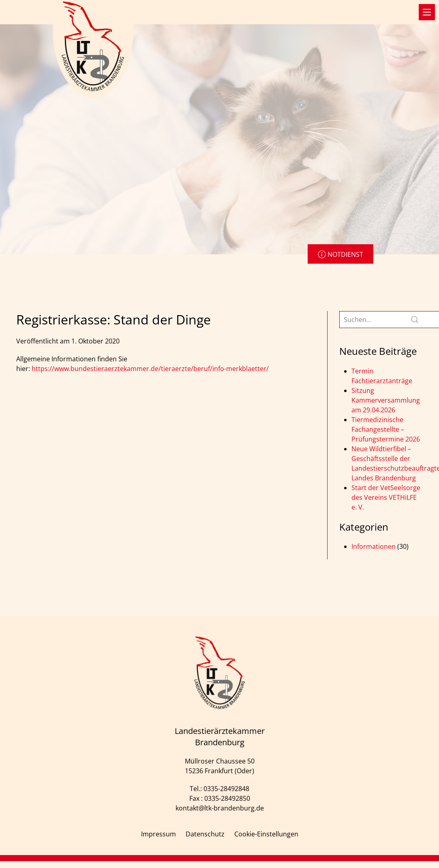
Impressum (158, 834)
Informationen (374, 546)
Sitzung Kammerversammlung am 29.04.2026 (386, 400)
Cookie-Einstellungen (266, 834)
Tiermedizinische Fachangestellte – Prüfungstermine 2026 (386, 429)
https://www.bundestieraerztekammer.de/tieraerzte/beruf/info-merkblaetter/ (150, 369)
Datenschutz (205, 834)
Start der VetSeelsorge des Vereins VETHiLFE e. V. (386, 497)
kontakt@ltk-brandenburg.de (220, 808)
